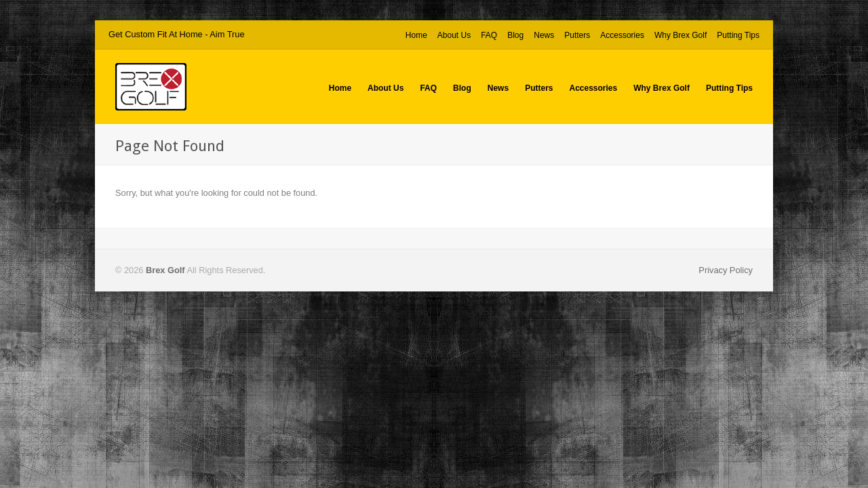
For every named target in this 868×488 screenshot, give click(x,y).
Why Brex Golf (680, 36)
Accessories (622, 35)
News (544, 35)
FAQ (489, 35)
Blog (515, 35)
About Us (454, 35)
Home (416, 35)
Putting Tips (738, 36)
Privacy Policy (726, 270)
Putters (577, 36)
